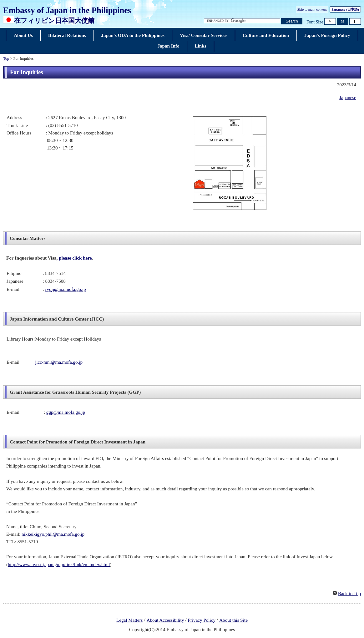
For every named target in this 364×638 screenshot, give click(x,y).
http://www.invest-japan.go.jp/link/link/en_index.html (59, 565)
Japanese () (345, 9)
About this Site (233, 620)
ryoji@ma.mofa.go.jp (65, 289)
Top (6, 58)
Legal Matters (129, 620)
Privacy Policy (202, 620)
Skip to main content (312, 9)
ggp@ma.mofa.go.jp (66, 412)
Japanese (348, 98)
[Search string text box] (242, 21)
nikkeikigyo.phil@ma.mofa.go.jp (53, 534)
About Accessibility (165, 620)
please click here (75, 258)
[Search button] (292, 21)
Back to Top (349, 594)
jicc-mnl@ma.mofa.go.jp (59, 362)
